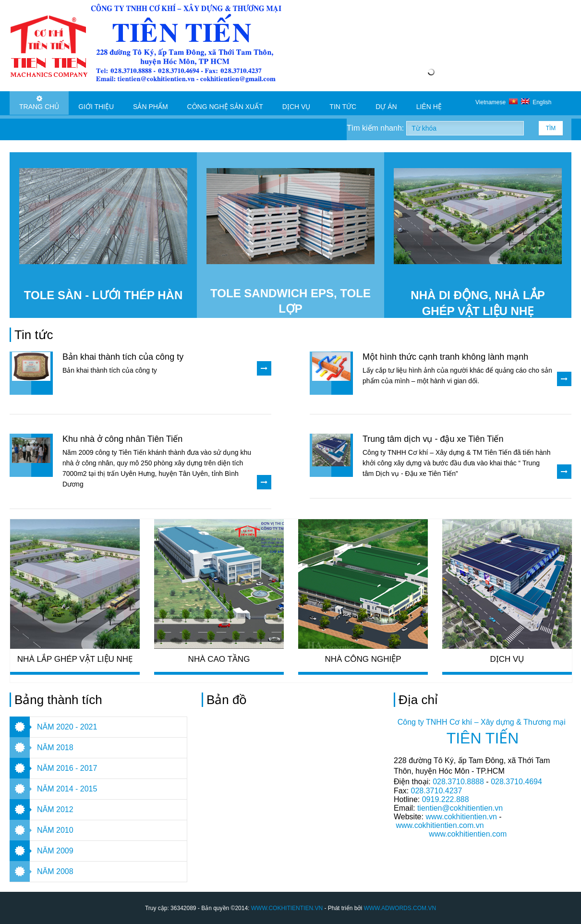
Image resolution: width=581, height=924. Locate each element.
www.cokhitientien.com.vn (440, 825)
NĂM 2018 (55, 748)
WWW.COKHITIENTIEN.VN (287, 908)
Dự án (386, 103)
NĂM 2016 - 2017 (67, 768)
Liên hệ (429, 103)
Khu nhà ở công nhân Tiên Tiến (122, 439)
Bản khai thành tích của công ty (123, 357)
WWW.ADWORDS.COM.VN (400, 908)
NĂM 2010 (55, 830)
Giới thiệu (96, 103)
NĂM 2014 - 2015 (67, 789)
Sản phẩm (150, 103)
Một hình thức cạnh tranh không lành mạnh (445, 357)
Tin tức (343, 103)
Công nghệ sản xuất (225, 103)
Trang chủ (39, 103)
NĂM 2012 (55, 809)
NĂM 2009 (55, 851)
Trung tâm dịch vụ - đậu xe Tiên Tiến (433, 439)
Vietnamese (498, 102)
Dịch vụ (297, 103)
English (536, 102)
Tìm (551, 128)
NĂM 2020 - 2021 (67, 727)
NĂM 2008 (55, 871)
